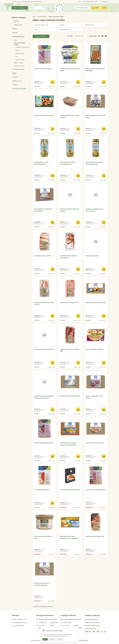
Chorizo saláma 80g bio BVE (44, 443)
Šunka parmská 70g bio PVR (95, 536)
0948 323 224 (54, 622)
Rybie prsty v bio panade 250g (96, 303)
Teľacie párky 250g (92, 256)
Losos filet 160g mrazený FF (95, 443)
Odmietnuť (60, 639)
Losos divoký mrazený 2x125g (70, 490)
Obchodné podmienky (91, 619)
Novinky (17, 21)
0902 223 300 (67, 622)
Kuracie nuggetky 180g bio (94, 349)
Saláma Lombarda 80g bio (43, 69)
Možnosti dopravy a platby (92, 622)
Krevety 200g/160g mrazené (44, 115)
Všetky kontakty (19, 625)
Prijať (45, 639)
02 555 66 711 (43, 622)
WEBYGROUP (85, 641)
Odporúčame (18, 25)
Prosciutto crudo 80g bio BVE (95, 490)
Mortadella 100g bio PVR (42, 256)
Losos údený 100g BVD (42, 490)
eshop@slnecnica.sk (20, 622)
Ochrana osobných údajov (92, 625)
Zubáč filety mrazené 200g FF (70, 396)
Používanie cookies (90, 628)
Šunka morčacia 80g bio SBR (44, 349)
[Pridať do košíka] (52, 82)
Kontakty (104, 2)
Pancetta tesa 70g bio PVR (69, 303)
